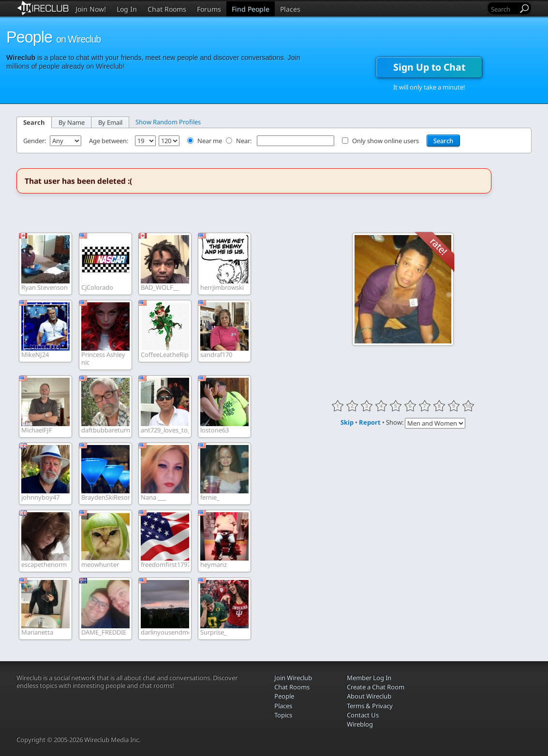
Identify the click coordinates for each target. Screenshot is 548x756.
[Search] (504, 9)
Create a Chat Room (376, 687)
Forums (209, 9)
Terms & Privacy (370, 706)
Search (34, 122)
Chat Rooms (167, 9)
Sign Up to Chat (429, 67)
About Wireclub (369, 696)
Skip (347, 422)
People (284, 696)
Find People (251, 9)
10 (468, 406)
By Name (72, 122)
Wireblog (360, 724)
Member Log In (369, 678)
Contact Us (363, 715)
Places (290, 9)
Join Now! (91, 9)
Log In (127, 9)
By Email (110, 122)
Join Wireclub (293, 678)
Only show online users (385, 141)
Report (370, 422)
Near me (210, 141)
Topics (283, 715)
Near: (244, 141)
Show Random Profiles (168, 122)
